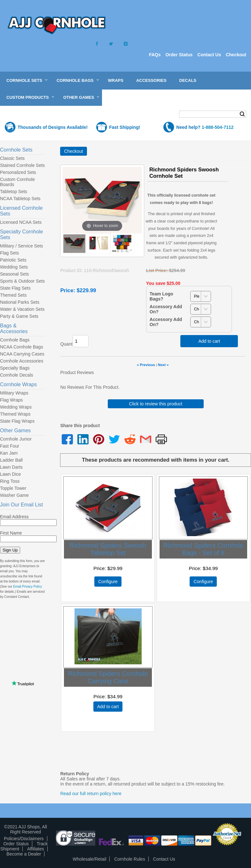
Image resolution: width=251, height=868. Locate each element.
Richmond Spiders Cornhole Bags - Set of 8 (203, 549)
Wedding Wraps (16, 407)
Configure (108, 582)
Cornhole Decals (17, 375)
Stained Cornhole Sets (22, 165)
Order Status (179, 55)
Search (242, 114)
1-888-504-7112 (218, 127)
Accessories (151, 80)
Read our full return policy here (91, 794)
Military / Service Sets (22, 246)
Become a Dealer (24, 854)
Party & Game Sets (19, 316)
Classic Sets (12, 158)
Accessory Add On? (166, 309)
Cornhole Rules (130, 859)
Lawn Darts (11, 467)
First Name (11, 533)
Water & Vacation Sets (22, 309)
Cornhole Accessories (22, 361)
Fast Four (10, 446)
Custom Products (28, 97)
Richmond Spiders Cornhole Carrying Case (108, 677)
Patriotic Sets (13, 260)
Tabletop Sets (14, 192)
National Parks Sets (20, 302)
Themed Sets (13, 295)
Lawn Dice (10, 474)
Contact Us (209, 55)
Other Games (79, 97)
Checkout (236, 55)
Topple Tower (13, 488)
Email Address (14, 517)
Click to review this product (156, 404)
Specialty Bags (15, 368)
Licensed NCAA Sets (21, 222)
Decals (188, 80)
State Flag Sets (15, 288)
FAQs (155, 55)
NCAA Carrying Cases (22, 354)
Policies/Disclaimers (24, 839)
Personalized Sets (18, 172)
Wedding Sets (14, 267)
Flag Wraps (11, 400)
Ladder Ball (11, 460)
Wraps (116, 80)
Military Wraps (14, 393)
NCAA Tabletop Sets (20, 199)
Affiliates (36, 849)
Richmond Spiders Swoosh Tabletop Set (108, 549)
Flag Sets (9, 253)
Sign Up (10, 550)
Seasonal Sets (14, 274)
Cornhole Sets (24, 80)
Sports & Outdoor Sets (22, 281)
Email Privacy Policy (27, 586)
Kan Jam (9, 453)
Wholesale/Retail (89, 859)
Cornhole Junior (16, 439)
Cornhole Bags (75, 80)
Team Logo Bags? (161, 296)
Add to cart (209, 341)
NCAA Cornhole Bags (22, 347)
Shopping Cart (30, 115)
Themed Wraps (15, 414)
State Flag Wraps (17, 421)
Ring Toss (10, 481)
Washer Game (14, 495)
